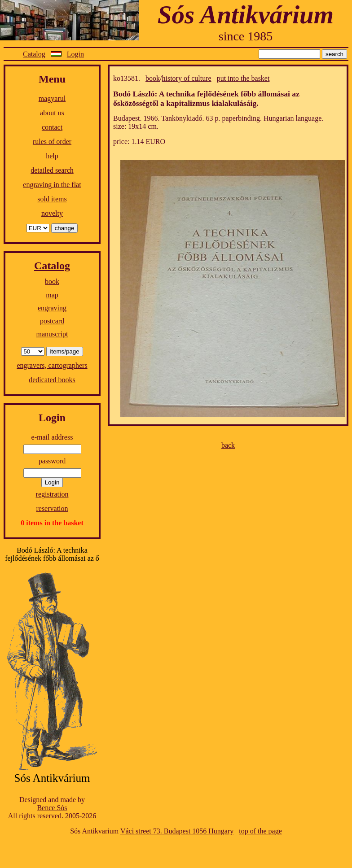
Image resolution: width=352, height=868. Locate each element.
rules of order (52, 142)
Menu (52, 79)
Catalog (34, 54)
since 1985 (246, 36)
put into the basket (243, 78)
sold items (52, 199)
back (228, 445)
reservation (52, 508)
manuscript (52, 334)
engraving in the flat (52, 185)
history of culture (186, 78)
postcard (52, 321)
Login (75, 54)
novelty (52, 213)
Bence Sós (52, 808)
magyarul (52, 98)
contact (52, 127)
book (52, 281)
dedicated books (52, 380)
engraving (52, 308)
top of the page (260, 831)
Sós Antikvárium (246, 15)
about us (52, 113)
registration (52, 494)
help (52, 156)
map (52, 295)
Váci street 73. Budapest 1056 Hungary (177, 831)
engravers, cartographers (52, 365)
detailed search (52, 170)
